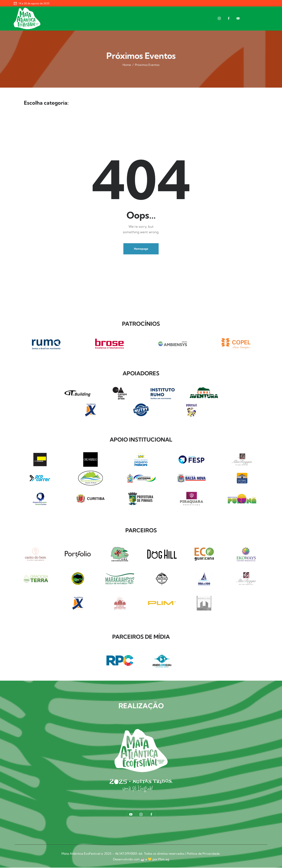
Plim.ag (164, 860)
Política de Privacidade (204, 854)
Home (127, 65)
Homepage (141, 249)
